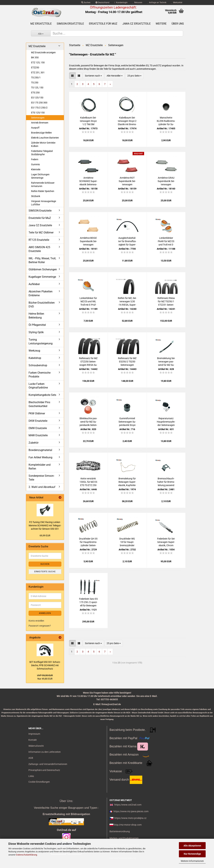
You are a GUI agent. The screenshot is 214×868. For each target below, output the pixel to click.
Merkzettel (177, 3)
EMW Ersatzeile (38, 428)
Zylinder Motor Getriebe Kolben (43, 144)
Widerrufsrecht (36, 746)
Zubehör (34, 443)
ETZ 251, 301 (38, 73)
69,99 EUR (45, 536)
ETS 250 (35, 93)
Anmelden (45, 613)
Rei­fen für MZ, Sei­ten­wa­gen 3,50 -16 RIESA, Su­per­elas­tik (127, 302)
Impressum (34, 734)
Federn (35, 159)
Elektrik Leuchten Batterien (45, 138)
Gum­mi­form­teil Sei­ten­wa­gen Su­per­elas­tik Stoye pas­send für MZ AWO (127, 422)
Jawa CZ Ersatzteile (137, 24)
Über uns (178, 24)
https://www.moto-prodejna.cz (130, 818)
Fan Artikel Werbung (40, 457)
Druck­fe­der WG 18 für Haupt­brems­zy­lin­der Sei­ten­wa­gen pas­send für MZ (127, 542)
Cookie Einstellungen (39, 782)
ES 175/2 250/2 (39, 108)
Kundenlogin (121, 3)
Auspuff (35, 128)
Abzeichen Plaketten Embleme (41, 293)
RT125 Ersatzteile (39, 240)
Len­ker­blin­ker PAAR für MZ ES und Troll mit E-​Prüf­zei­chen (166, 241)
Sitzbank (36, 196)
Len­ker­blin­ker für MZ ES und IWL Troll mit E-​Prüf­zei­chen (88, 302)
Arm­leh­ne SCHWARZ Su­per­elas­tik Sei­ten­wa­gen (88, 181)
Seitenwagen (38, 118)
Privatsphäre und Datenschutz (44, 770)
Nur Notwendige (192, 854)
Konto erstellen (36, 621)
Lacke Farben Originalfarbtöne (38, 386)
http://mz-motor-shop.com (128, 825)
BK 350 (35, 57)
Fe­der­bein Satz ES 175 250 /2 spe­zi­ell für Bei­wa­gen (88, 602)
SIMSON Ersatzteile (70, 24)
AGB (31, 758)
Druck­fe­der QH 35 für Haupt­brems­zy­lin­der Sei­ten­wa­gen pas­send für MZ (88, 542)
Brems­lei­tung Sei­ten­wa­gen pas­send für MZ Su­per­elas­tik (166, 362)
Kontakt (33, 740)
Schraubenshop (38, 365)
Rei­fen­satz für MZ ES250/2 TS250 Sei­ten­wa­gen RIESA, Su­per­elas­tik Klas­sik (127, 362)
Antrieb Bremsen (40, 123)
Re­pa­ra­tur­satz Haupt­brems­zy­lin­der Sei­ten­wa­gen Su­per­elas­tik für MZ (166, 422)
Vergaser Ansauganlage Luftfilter (44, 203)
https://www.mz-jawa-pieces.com (131, 811)
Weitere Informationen (192, 861)
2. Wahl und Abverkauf (42, 487)
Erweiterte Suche (45, 572)
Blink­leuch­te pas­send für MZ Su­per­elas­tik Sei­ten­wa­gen (88, 422)
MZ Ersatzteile (41, 24)
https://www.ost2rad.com (128, 805)
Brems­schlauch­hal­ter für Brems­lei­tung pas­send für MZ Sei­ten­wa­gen (166, 482)
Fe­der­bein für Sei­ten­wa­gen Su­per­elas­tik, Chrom (166, 542)
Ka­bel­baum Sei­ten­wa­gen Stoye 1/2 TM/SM (88, 121)
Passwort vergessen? (40, 626)
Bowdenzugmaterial (40, 450)
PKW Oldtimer (37, 413)
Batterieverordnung (120, 831)
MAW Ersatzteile (38, 435)
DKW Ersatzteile (38, 421)
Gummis (35, 164)
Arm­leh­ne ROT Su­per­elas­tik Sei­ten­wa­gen (127, 181)
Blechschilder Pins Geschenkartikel (39, 404)
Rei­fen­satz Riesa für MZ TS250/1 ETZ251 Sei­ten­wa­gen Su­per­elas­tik (166, 302)
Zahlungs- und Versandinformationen (48, 764)
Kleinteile (36, 169)
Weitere (161, 24)
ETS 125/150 (38, 113)
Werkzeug (34, 351)
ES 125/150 (37, 98)
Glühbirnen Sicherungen (43, 269)
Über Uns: (66, 801)
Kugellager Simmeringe (42, 277)
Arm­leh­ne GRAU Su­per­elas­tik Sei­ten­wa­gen (166, 181)
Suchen (86, 3)
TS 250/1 (36, 78)
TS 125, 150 (37, 88)
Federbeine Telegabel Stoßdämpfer (42, 153)
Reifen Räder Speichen (43, 191)
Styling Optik (36, 332)
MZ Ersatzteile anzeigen (43, 52)
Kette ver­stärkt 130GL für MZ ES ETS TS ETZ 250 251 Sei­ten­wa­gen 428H (88, 482)
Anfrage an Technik (157, 3)
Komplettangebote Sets (42, 395)
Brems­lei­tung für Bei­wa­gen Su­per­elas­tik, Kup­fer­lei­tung (127, 482)
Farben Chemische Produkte (40, 375)
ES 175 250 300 (39, 103)
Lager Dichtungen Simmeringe (40, 176)
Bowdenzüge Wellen (41, 133)
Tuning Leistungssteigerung (41, 342)
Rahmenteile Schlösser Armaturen (43, 184)
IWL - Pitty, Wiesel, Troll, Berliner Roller (42, 260)
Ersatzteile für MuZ (103, 24)
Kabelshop (35, 358)
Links (31, 776)
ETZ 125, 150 (38, 62)
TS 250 (35, 83)
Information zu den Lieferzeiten (45, 752)
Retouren (137, 3)
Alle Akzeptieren (192, 846)
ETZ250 (35, 68)
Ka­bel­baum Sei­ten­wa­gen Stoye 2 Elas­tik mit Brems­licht (127, 121)
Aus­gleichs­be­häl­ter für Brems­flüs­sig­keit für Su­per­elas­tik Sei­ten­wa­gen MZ (127, 241)
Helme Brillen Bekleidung (36, 316)
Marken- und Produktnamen (124, 838)
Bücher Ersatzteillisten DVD (42, 305)
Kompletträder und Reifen (40, 467)
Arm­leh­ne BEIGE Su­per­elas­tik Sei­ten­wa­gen (88, 241)
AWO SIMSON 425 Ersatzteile (39, 249)
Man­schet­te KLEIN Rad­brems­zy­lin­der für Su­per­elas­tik (166, 121)
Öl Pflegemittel (37, 325)
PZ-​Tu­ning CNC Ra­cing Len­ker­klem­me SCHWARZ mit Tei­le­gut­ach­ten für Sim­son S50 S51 (45, 525)
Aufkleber (34, 284)
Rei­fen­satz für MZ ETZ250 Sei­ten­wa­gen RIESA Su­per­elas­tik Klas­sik (88, 362)
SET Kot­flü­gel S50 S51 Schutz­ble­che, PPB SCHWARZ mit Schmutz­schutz (45, 665)
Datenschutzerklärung (26, 855)
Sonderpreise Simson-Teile (41, 478)
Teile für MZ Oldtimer (41, 232)
